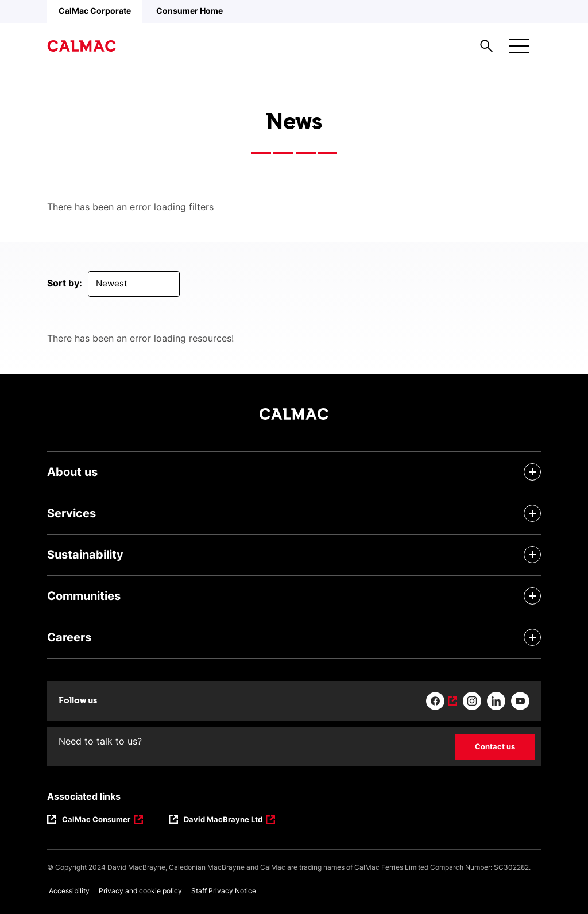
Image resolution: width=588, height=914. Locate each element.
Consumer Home (189, 11)
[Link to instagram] (472, 701)
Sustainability (85, 555)
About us (72, 472)
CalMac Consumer (97, 820)
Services (71, 513)
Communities (84, 596)
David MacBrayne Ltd (223, 820)
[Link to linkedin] (496, 701)
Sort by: (65, 283)
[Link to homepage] (82, 46)
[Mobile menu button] (519, 46)
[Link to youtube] (520, 701)
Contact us (495, 746)
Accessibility (69, 891)
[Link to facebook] (442, 701)
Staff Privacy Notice (224, 891)
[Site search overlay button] (486, 46)
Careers (69, 637)
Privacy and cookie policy (140, 891)
